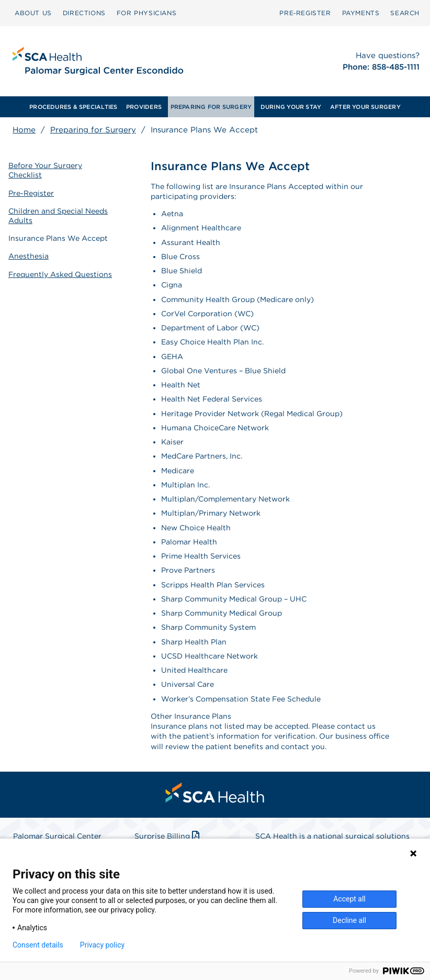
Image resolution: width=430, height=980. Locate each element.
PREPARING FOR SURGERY (211, 107)
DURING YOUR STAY (291, 107)
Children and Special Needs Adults (58, 216)
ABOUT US (33, 13)
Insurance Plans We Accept (58, 238)
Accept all (349, 899)
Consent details (38, 945)
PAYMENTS (361, 13)
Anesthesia (29, 256)
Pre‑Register (305, 13)
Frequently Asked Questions (60, 274)
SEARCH (405, 13)
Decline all (349, 920)
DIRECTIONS (84, 13)
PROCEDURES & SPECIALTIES (73, 107)
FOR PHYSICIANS (146, 13)
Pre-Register (31, 193)
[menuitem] (33, 13)
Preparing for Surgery (93, 130)
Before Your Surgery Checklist (45, 170)
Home (24, 130)
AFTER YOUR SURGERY (365, 107)
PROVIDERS (144, 107)
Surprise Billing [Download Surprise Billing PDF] (168, 836)
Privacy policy (102, 945)
